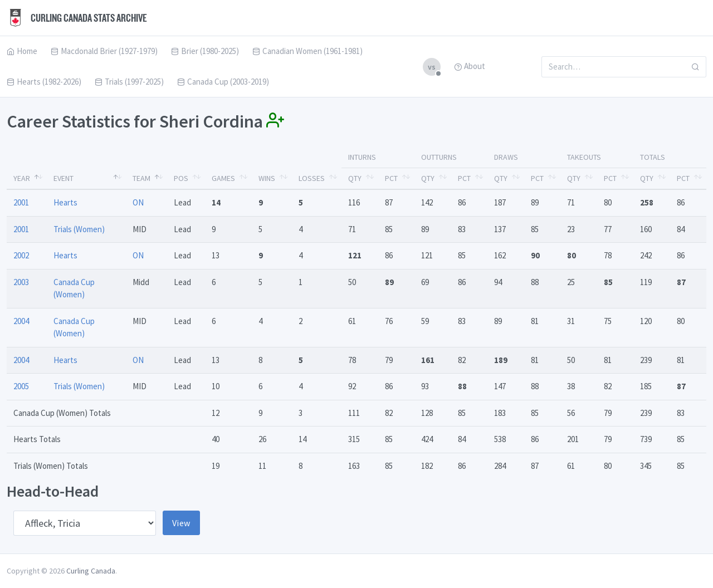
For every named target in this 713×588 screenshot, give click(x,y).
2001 (21, 202)
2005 (21, 386)
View (181, 523)
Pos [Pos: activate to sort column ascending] (181, 178)
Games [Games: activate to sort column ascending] (223, 178)
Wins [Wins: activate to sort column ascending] (267, 178)
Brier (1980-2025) (205, 51)
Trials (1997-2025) (129, 82)
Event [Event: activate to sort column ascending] (64, 178)
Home (22, 51)
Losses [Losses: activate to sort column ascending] (312, 178)
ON (138, 202)
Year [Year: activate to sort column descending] (22, 178)
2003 (21, 282)
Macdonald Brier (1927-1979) (104, 51)
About (470, 66)
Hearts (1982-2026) (44, 82)
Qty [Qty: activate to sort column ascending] (355, 178)
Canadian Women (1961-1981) (307, 51)
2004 (21, 321)
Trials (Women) (79, 229)
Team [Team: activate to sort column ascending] (141, 178)
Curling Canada (91, 571)
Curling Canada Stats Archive (77, 18)
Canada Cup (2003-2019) (223, 82)
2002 (21, 255)
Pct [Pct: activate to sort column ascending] (391, 178)
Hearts (65, 202)
